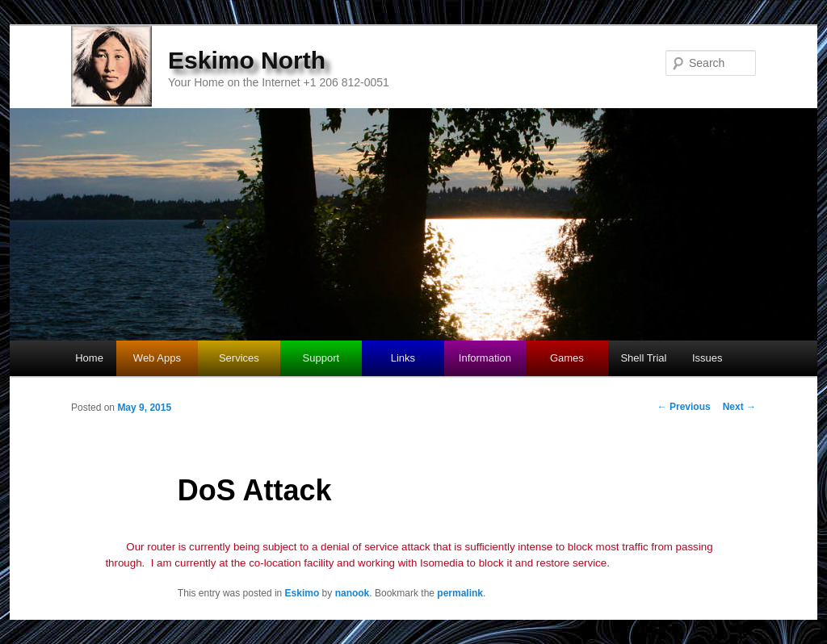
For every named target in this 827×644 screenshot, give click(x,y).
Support (321, 358)
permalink (460, 593)
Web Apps (157, 358)
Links (403, 358)
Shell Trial (643, 358)
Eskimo (302, 593)
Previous (684, 407)
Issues (707, 358)
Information (485, 358)
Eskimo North (247, 60)
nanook (353, 593)
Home (89, 358)
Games (567, 358)
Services (239, 358)
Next (739, 407)
